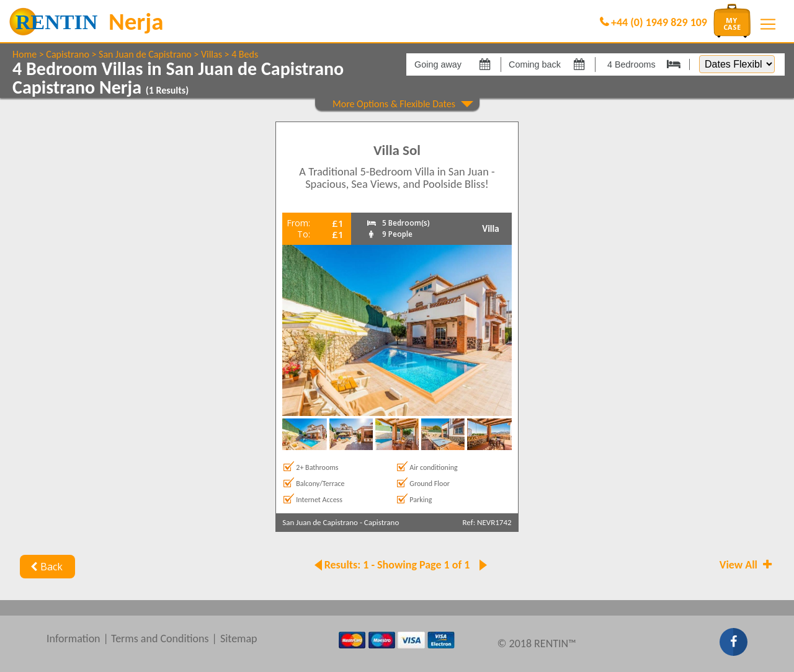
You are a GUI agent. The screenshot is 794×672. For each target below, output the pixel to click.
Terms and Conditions (160, 639)
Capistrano (67, 54)
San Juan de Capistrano (145, 54)
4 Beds (245, 54)
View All (747, 565)
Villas (212, 54)
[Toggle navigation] (768, 24)
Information (74, 639)
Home (25, 54)
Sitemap (239, 639)
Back (45, 567)
